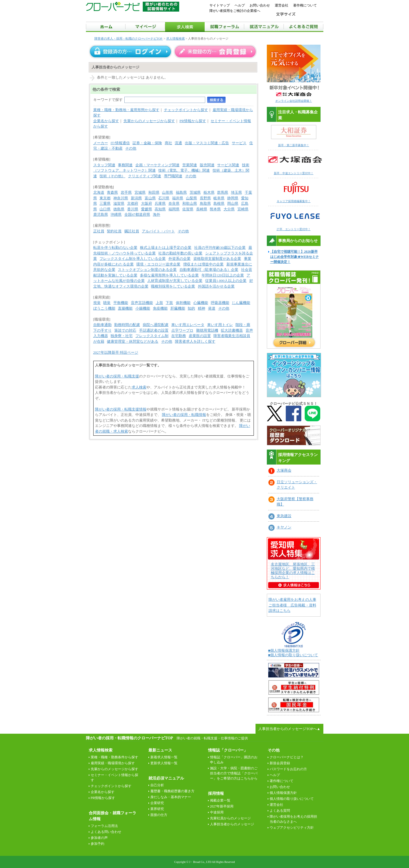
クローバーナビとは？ (287, 757)
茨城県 (195, 192)
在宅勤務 (179, 336)
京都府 (133, 203)
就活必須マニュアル (166, 778)
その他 (131, 148)
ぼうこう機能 (104, 308)
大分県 (229, 209)
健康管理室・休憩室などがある (133, 341)
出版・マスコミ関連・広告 (207, 143)
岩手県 (126, 192)
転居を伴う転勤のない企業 (115, 248)
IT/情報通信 (120, 143)
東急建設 (284, 516)
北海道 (99, 192)
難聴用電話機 (207, 330)
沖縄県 (116, 214)
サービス (239, 143)
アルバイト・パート (158, 231)
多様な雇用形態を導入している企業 (169, 275)
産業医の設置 (200, 336)
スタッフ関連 (104, 165)
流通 (178, 143)
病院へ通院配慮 (156, 325)
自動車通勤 (102, 325)
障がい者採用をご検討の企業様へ (235, 11)
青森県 (112, 192)
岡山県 (233, 203)
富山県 (150, 198)
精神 (202, 308)
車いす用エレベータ (188, 325)
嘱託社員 (132, 231)
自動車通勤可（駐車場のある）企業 (209, 270)
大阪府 (147, 203)
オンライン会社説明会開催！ (294, 101)
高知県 (160, 209)
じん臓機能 (241, 303)
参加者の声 (99, 838)
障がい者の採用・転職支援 (117, 376)
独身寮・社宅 (122, 336)
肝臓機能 (178, 308)
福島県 (181, 192)
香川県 (133, 209)
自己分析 (157, 785)
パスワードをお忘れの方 (288, 769)
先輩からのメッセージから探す (149, 121)
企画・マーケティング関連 (157, 165)
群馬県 (223, 192)
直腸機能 (125, 308)
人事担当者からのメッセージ (232, 824)
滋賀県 (119, 203)
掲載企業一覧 (220, 800)
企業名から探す (106, 121)
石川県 (164, 198)
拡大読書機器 (232, 330)
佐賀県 (188, 209)
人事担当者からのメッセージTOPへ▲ (289, 729)
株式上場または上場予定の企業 (166, 248)
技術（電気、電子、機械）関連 (184, 170)
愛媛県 (147, 209)
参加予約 (98, 844)
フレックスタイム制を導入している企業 (133, 259)
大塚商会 (284, 470)
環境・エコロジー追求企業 (158, 264)
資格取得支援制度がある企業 (217, 259)
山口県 (105, 209)
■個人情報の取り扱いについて (293, 655)
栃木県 (209, 192)
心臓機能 (201, 303)
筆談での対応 (125, 330)
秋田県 (154, 192)
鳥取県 (205, 203)
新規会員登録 (280, 763)
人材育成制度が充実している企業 (175, 281)
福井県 (178, 198)
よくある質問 (280, 811)
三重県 (105, 203)
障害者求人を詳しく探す (195, 341)
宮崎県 (243, 209)
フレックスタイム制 (152, 336)
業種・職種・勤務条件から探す (114, 757)
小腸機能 (143, 308)
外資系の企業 (179, 259)
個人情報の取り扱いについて (292, 799)
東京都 (105, 198)
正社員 (99, 231)
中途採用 (217, 812)
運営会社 (282, 5)
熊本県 (215, 209)
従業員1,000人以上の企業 (226, 281)
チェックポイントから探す (186, 110)
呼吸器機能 (220, 303)
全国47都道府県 (137, 214)
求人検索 (139, 387)
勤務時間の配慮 (127, 325)
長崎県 (202, 209)
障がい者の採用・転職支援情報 (121, 409)
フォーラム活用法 (104, 826)
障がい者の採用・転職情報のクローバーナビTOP (129, 738)
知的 (191, 308)
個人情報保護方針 (283, 793)
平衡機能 (121, 303)
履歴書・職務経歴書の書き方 (172, 791)
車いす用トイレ (220, 325)
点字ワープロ (182, 330)
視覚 (97, 303)
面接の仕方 (159, 815)
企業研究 (157, 803)
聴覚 (107, 303)
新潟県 (136, 198)
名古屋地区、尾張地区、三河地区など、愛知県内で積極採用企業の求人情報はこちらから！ (293, 571)
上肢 (159, 303)
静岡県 (233, 198)
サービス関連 (228, 165)
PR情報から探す (193, 121)
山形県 (167, 192)
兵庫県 (160, 203)
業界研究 (157, 809)
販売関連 (207, 165)
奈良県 (174, 203)
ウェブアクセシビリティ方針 (292, 828)
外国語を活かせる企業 (216, 286)
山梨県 (191, 198)
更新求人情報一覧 (164, 763)
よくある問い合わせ (106, 832)
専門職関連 (173, 176)
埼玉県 (236, 192)
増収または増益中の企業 (203, 264)
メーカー (101, 143)
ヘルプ (240, 5)
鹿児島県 (101, 214)
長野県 (205, 198)
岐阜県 (219, 198)
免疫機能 (160, 308)
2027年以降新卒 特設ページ (116, 352)
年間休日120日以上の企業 (223, 275)
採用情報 (216, 793)
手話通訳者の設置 (154, 330)
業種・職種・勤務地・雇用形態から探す (126, 110)
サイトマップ (220, 5)
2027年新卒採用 (222, 806)
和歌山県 (190, 203)
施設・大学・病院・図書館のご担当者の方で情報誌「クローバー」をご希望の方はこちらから (234, 773)
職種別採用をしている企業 (173, 286)
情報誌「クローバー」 (228, 750)
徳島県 (119, 209)
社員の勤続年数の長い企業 (180, 253)
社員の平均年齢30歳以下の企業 (220, 248)
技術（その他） (112, 176)
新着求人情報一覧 (164, 757)
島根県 (219, 203)
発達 (212, 308)
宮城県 (140, 192)
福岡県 (174, 209)
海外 (157, 214)
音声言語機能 (142, 303)
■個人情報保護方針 (284, 650)
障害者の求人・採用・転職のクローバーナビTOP (129, 38)
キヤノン (284, 527)
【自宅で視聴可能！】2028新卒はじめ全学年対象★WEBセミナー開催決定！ (295, 257)
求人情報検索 (176, 38)
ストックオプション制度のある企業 (147, 270)
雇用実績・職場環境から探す (113, 763)
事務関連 (125, 165)
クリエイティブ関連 (145, 176)
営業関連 (190, 165)
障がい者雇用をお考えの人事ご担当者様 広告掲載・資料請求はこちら (292, 605)
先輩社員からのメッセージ (230, 818)
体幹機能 (183, 303)
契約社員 (114, 231)
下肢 (169, 303)
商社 (168, 143)
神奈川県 (121, 198)
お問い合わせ (260, 5)
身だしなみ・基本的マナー (171, 797)
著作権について (305, 5)
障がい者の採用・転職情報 (184, 415)
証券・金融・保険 (147, 143)
